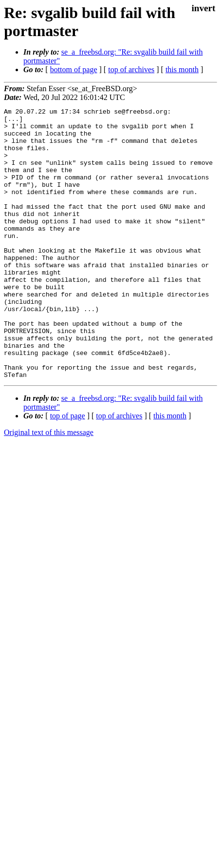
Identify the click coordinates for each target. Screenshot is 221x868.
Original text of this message (49, 486)
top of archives (131, 69)
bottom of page (74, 69)
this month (182, 69)
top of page (68, 470)
